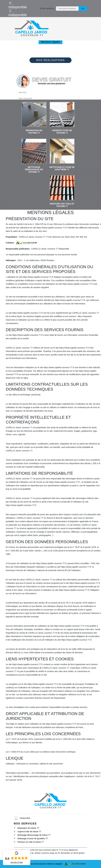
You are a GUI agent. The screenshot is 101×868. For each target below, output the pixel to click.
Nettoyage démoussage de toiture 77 (34, 835)
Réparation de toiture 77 (28, 828)
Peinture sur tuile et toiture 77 (31, 842)
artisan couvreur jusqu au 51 (47, 853)
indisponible (18, 5)
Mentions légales (55, 864)
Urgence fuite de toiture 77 (29, 832)
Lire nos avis (17, 862)
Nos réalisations (50, 60)
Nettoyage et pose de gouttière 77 (33, 838)
